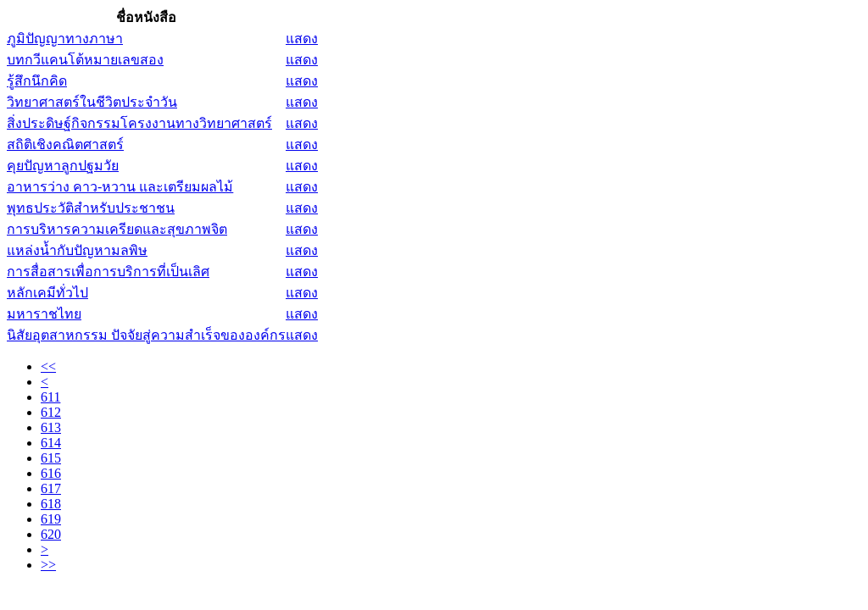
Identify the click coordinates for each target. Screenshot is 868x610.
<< (48, 366)
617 (51, 488)
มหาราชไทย (44, 314)
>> (48, 565)
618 (51, 504)
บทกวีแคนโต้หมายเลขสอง (85, 60)
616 (51, 473)
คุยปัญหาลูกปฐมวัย (63, 166)
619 (51, 519)
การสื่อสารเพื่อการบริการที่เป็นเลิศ (108, 272)
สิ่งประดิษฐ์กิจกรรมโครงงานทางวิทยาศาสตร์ (139, 123)
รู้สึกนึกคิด (37, 81)
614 (51, 443)
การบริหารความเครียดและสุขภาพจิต (117, 229)
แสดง (302, 39)
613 (51, 427)
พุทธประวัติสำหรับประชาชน (91, 208)
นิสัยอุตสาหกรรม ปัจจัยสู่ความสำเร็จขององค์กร (146, 335)
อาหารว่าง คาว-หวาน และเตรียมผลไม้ (120, 187)
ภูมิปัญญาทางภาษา (65, 39)
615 (51, 458)
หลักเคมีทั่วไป (47, 293)
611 (50, 397)
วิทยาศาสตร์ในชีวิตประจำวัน (92, 102)
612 (51, 412)
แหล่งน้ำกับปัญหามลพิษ (77, 250)
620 (51, 534)
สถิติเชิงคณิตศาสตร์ (65, 144)
